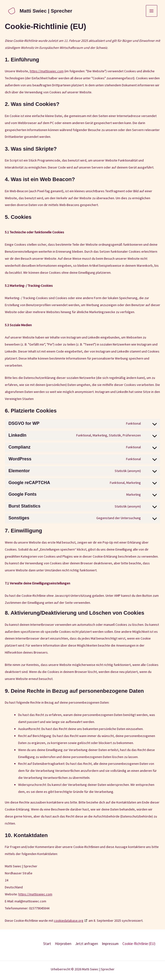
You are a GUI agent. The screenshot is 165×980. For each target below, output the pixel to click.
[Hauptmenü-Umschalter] (152, 11)
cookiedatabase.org (69, 921)
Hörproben (63, 944)
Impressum (110, 944)
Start (47, 944)
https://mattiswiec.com (47, 71)
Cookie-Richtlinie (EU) (139, 944)
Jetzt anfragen (87, 944)
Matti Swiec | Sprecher (45, 11)
